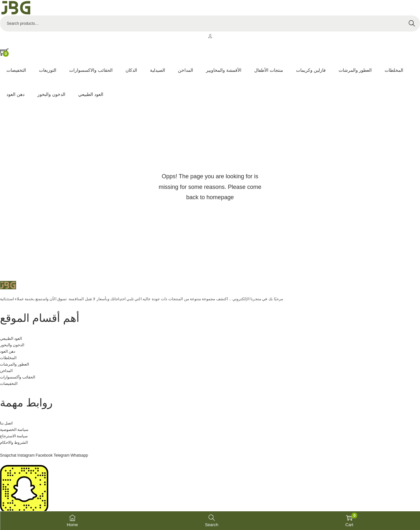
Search (412, 23)
